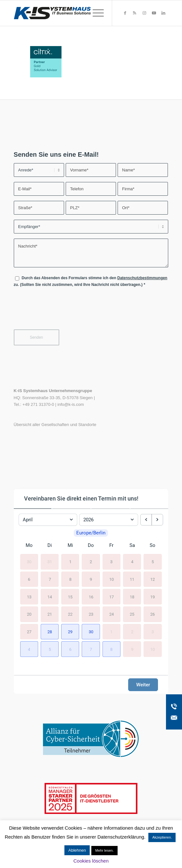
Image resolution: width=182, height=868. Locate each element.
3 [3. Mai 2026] (153, 637)
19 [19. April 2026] (153, 602)
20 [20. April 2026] (29, 620)
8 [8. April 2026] (70, 584)
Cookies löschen (91, 861)
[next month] (157, 518)
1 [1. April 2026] (70, 567)
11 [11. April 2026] (132, 584)
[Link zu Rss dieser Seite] (135, 13)
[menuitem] (95, 13)
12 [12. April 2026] (153, 584)
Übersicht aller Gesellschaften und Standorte (55, 425)
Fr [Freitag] (111, 551)
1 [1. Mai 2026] (111, 637)
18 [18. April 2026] (132, 602)
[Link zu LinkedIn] (163, 13)
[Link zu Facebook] (125, 13)
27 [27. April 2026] (29, 637)
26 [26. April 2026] (153, 620)
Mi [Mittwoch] (70, 551)
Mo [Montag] (29, 551)
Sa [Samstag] (132, 551)
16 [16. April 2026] (91, 602)
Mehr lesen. (104, 850)
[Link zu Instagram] (144, 13)
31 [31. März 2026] (50, 567)
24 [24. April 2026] (112, 620)
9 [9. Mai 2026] (132, 655)
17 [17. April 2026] (112, 602)
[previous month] (146, 518)
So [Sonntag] (153, 551)
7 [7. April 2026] (50, 584)
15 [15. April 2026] (70, 602)
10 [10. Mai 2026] (153, 655)
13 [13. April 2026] (29, 602)
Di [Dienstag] (50, 551)
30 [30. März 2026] (29, 567)
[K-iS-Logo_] (76, 13)
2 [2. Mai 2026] (132, 637)
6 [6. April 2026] (29, 584)
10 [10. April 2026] (112, 584)
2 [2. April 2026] (91, 567)
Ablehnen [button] (77, 850)
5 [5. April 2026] (153, 567)
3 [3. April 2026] (111, 567)
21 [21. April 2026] (50, 620)
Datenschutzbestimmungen (142, 278)
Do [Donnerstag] (91, 551)
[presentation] (62, 312)
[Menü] (95, 13)
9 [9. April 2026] (91, 584)
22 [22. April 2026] (70, 620)
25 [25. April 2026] (132, 620)
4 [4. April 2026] (132, 567)
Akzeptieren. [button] (162, 837)
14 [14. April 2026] (50, 602)
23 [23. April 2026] (91, 620)
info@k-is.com (71, 404)
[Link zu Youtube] (154, 13)
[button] (50, 637)
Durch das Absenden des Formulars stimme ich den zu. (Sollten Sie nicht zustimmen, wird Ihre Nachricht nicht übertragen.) (91, 281)
